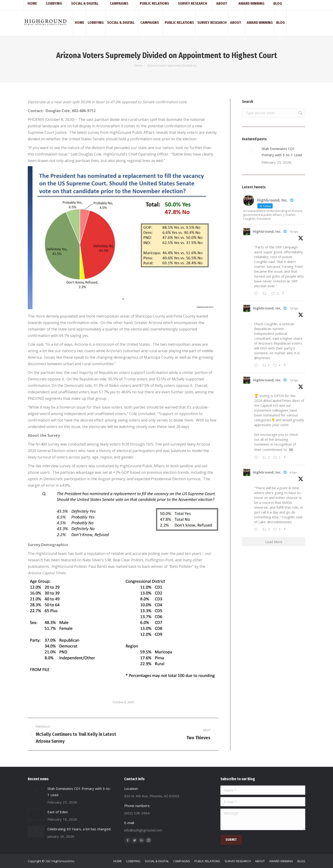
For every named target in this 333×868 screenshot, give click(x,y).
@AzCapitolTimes (277, 400)
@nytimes (262, 358)
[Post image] (250, 151)
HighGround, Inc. (267, 231)
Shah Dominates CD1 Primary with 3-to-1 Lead (282, 152)
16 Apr (294, 232)
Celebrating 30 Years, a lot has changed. (79, 829)
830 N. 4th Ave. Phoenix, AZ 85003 (116, 4)
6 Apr (293, 472)
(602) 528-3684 (39, 4)
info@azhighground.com (72, 4)
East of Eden (58, 812)
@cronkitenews (280, 522)
